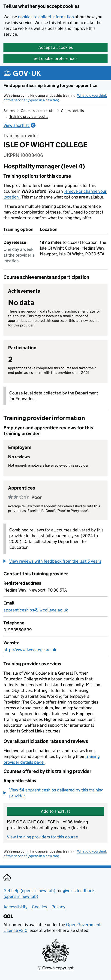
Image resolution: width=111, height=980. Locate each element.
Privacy (58, 907)
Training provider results (29, 116)
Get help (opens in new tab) (30, 891)
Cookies (39, 907)
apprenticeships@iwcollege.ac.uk (36, 610)
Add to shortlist (55, 811)
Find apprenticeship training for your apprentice (50, 85)
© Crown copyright (56, 968)
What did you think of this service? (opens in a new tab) (55, 98)
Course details (72, 111)
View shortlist (19, 125)
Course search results (38, 111)
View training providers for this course (42, 837)
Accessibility (15, 907)
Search (9, 111)
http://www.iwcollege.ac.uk (30, 650)
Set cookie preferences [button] (56, 58)
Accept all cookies (56, 47)
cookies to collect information (46, 17)
